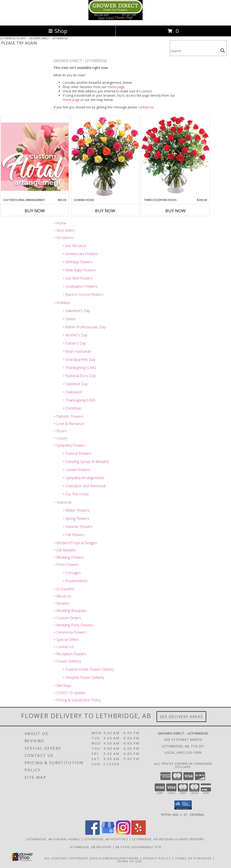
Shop (58, 31)
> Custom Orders (67, 618)
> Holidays (62, 303)
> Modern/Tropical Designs (75, 543)
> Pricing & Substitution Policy (77, 700)
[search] (223, 51)
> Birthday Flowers (77, 262)
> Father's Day (74, 343)
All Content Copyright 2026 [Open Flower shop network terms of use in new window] (71, 858)
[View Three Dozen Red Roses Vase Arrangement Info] (176, 157)
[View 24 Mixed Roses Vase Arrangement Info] (105, 157)
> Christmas (72, 408)
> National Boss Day (79, 376)
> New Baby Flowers (79, 270)
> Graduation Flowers (80, 286)
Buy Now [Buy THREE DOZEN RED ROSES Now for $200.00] (176, 211)
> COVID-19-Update (69, 693)
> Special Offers (66, 639)
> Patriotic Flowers (68, 416)
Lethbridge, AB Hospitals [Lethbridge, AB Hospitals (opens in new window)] (106, 839)
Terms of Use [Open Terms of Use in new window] (130, 861)
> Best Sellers (64, 230)
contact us (146, 107)
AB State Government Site (138, 847)
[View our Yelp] (139, 833)
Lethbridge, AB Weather (91, 847)
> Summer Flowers (77, 527)
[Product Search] (194, 51)
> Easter (69, 319)
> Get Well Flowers (77, 278)
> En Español (64, 589)
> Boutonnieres (75, 581)
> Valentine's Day (76, 311)
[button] (183, 805)
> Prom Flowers (66, 565)
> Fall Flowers (74, 535)
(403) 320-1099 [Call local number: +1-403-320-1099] (189, 752)
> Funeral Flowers (77, 453)
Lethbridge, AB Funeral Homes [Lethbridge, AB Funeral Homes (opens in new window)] (53, 839)
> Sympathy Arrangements (83, 478)
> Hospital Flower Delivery (83, 677)
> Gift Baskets (65, 550)
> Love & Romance (69, 424)
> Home (60, 223)
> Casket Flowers (76, 470)
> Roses (60, 431)
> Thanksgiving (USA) (79, 400)
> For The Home (76, 494)
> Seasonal (62, 502)
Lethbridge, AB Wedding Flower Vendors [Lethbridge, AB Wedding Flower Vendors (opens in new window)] (168, 839)
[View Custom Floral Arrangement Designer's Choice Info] (35, 157)
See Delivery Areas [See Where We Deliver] (181, 717)
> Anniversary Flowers (80, 254)
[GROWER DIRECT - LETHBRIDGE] (115, 19)
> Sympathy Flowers (69, 445)
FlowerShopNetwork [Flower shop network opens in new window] (119, 858)
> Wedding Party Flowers (73, 625)
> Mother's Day (75, 335)
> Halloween (73, 392)
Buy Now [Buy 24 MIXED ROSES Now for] (105, 211)
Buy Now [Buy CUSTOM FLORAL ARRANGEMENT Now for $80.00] (35, 211)
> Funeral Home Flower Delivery (88, 669)
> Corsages (72, 573)
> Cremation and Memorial (84, 486)
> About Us (62, 596)
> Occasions (63, 238)
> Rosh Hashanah (77, 351)
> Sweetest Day (75, 384)
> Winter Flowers (76, 510)
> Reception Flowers (70, 654)
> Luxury (60, 438)
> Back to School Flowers (83, 294)
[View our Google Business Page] (108, 833)
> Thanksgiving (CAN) (79, 368)
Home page (116, 87)
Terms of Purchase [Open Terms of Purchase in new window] (194, 858)
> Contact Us (64, 647)
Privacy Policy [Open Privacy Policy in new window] (157, 858)
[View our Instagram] (123, 833)
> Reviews (61, 603)
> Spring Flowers (76, 518)
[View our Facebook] (92, 833)
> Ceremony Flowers (70, 632)
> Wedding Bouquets (70, 611)
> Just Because (74, 246)
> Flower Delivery (67, 661)
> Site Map (62, 686)
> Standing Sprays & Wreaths (86, 462)
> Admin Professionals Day (84, 327)
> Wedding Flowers (69, 557)
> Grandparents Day (79, 359)
